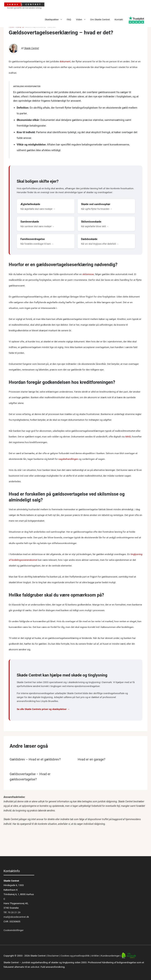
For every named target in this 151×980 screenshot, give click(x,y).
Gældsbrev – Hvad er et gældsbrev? (35, 759)
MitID (128, 437)
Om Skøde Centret (100, 19)
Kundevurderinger (110, 956)
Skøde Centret (31, 48)
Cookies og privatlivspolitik (75, 956)
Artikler (95, 956)
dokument (65, 61)
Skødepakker (52, 19)
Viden (79, 19)
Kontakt (119, 19)
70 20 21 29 (14, 912)
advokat (35, 967)
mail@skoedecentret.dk (16, 917)
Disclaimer (53, 956)
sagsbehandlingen (68, 459)
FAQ (69, 19)
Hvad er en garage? (92, 759)
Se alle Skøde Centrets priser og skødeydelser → (43, 709)
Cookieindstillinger (14, 930)
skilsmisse (88, 274)
